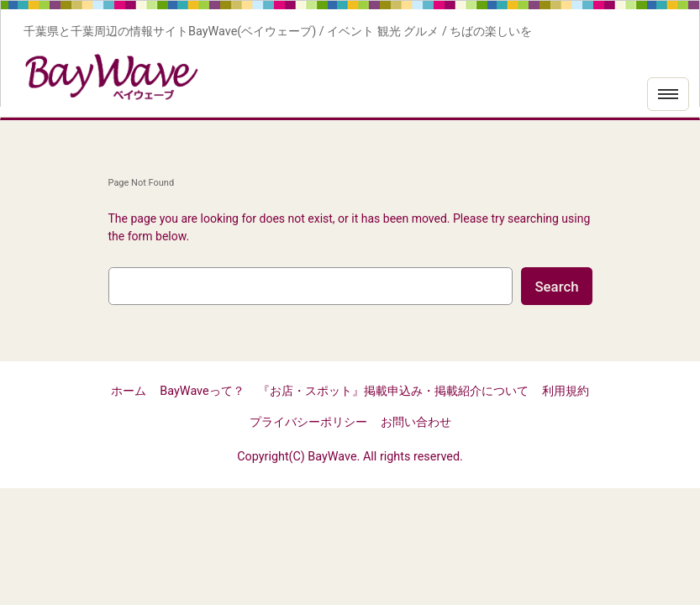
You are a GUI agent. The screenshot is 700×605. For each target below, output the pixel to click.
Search (556, 287)
